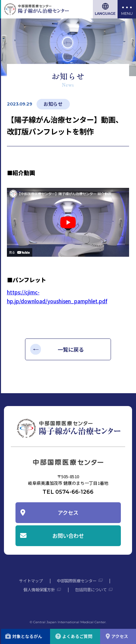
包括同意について (91, 590)
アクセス (68, 512)
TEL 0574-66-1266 (68, 492)
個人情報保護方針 (39, 590)
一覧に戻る (71, 349)
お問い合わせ (68, 536)
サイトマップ (31, 581)
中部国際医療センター (77, 581)
